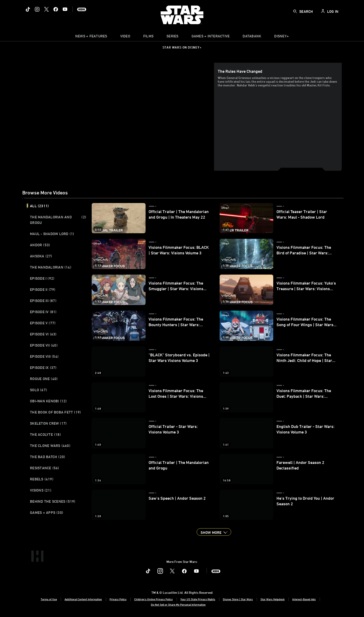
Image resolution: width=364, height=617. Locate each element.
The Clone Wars (50, 446)
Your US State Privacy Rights (198, 599)
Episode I (42, 278)
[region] (119, 117)
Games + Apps (47, 512)
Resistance (45, 468)
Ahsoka (41, 256)
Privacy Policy (118, 599)
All (39, 206)
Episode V (43, 323)
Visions (41, 490)
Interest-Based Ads (304, 599)
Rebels (42, 479)
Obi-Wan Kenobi (48, 401)
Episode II (43, 289)
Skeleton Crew (48, 423)
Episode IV (43, 312)
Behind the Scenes (53, 501)
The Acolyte (45, 434)
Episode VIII (44, 356)
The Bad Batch (47, 457)
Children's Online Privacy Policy (153, 599)
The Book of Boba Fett (55, 412)
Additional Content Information (83, 599)
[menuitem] (125, 37)
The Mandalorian (51, 267)
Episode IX (43, 368)
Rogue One (44, 379)
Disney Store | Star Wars (238, 599)
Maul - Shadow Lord (52, 234)
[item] (91, 37)
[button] (214, 532)
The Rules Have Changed (240, 71)
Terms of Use (49, 599)
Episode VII (44, 345)
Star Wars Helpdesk (273, 599)
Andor (40, 245)
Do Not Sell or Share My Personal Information (178, 604)
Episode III (43, 301)
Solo (38, 390)
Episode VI (43, 334)
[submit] (295, 11)
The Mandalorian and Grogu (58, 220)
